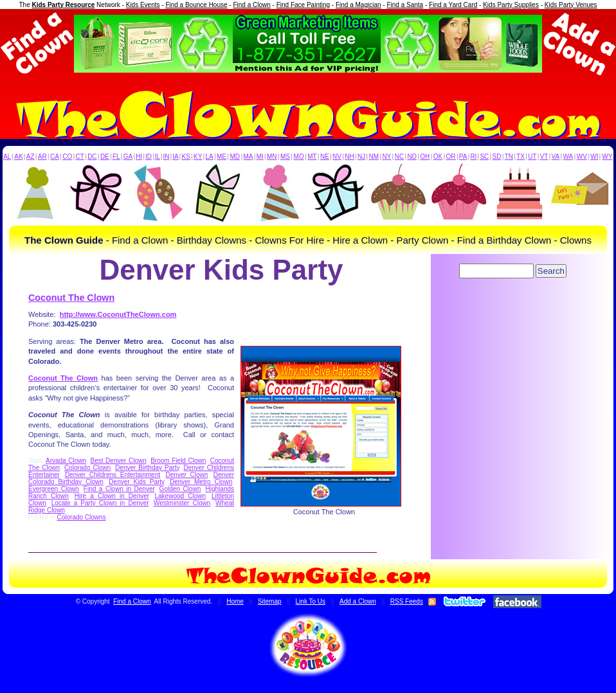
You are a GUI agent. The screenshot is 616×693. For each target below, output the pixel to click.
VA (556, 157)
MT (312, 157)
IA (175, 157)
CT (80, 157)
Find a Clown (251, 5)
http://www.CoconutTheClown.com (118, 314)
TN (509, 157)
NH (349, 157)
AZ (31, 157)
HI (139, 157)
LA (210, 157)
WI (594, 157)
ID (149, 157)
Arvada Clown (66, 461)
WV (582, 157)
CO (67, 157)
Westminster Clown (182, 503)
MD (235, 157)
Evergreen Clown (53, 489)
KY (198, 157)
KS (186, 157)
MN (272, 157)
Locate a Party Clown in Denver (100, 503)
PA (463, 157)
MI (260, 157)
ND (412, 157)
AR (42, 157)
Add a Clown (358, 601)
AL (7, 157)
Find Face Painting (303, 5)
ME (222, 157)
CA (55, 157)
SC (484, 157)
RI (473, 157)
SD (497, 157)
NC (399, 157)
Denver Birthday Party (147, 468)
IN (166, 157)
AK (18, 157)
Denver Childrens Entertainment (113, 475)
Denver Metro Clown (201, 482)
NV (337, 157)
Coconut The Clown (71, 298)
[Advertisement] (514, 317)
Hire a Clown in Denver (112, 496)
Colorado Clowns (81, 517)
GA (128, 157)
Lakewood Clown (181, 496)
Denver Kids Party (136, 482)
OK (438, 157)
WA (568, 157)
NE (325, 157)
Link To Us (311, 601)
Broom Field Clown (178, 461)
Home (235, 601)
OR (451, 157)
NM (374, 157)
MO (299, 157)
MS (285, 157)
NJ (361, 157)
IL (158, 157)
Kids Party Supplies (511, 5)
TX (521, 157)
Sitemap (270, 601)
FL (116, 157)
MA (249, 157)
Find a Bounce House (196, 5)
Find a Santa (405, 5)
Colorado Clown (87, 468)
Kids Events (143, 5)
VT (544, 157)
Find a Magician (358, 5)
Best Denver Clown (118, 461)
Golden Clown (180, 489)
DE (105, 157)
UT (532, 157)
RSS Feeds (407, 601)
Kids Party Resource (64, 5)
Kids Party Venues (571, 5)
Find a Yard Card (453, 5)
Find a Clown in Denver (119, 489)
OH (425, 157)
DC (92, 157)
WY (607, 157)
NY (386, 157)
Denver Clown (187, 475)
